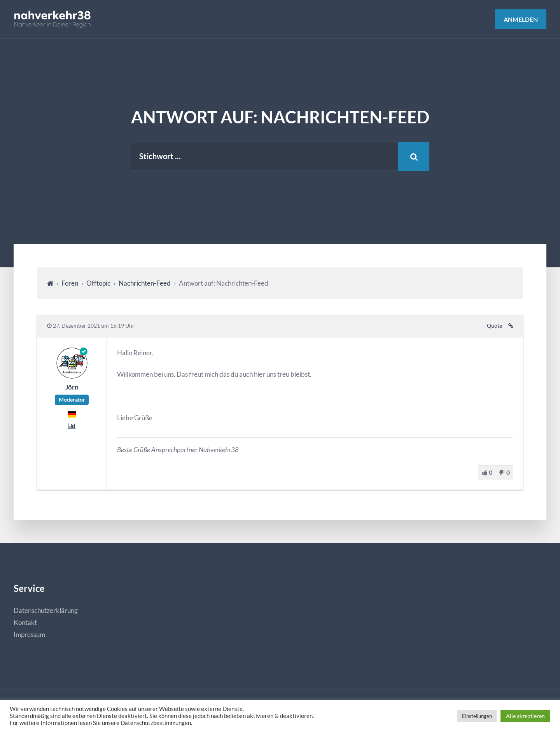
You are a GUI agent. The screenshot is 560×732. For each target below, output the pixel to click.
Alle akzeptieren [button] (525, 716)
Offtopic (98, 283)
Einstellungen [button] (477, 716)
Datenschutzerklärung (46, 610)
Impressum (29, 635)
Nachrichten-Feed (145, 283)
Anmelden (521, 19)
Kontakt (25, 622)
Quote (494, 326)
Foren (70, 283)
